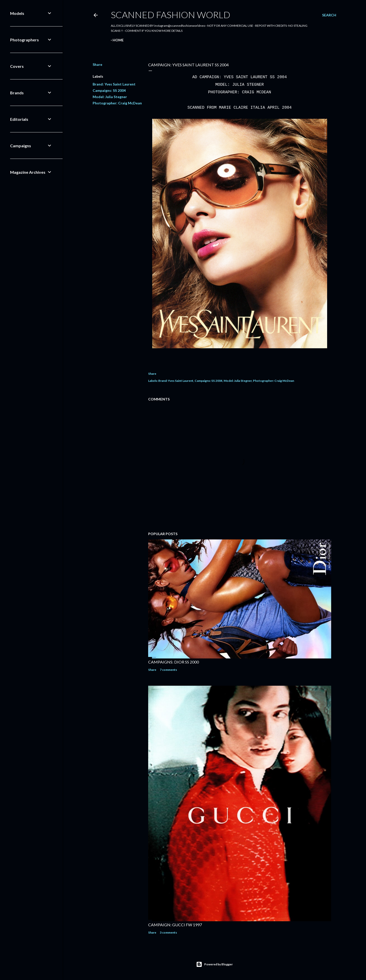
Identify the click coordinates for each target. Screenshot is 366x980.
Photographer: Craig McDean (117, 103)
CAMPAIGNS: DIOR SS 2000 (174, 662)
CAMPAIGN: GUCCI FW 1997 (175, 925)
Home (118, 40)
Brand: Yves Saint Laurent (114, 84)
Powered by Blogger (214, 964)
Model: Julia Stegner (110, 97)
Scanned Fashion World (171, 15)
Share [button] (97, 64)
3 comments (168, 932)
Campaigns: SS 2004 (109, 90)
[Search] (329, 15)
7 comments (168, 670)
